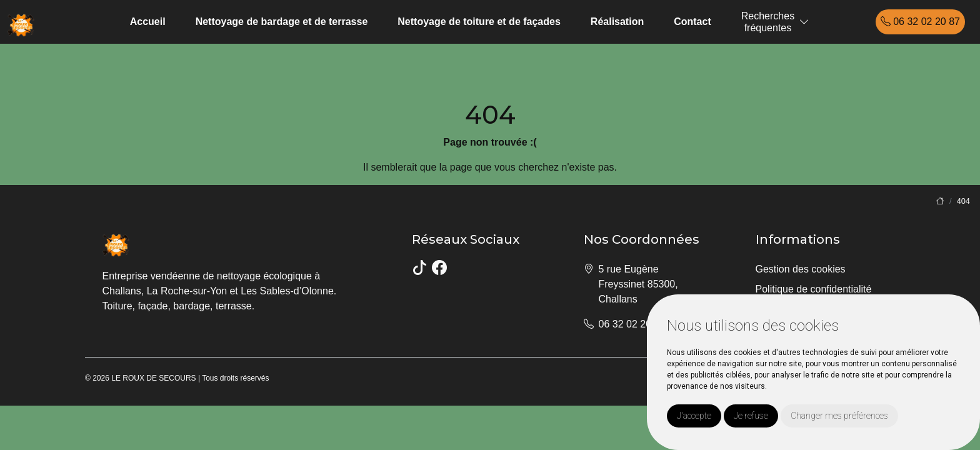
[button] (804, 22)
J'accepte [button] (694, 416)
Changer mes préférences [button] (839, 416)
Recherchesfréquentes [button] (768, 22)
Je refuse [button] (751, 416)
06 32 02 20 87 (920, 22)
